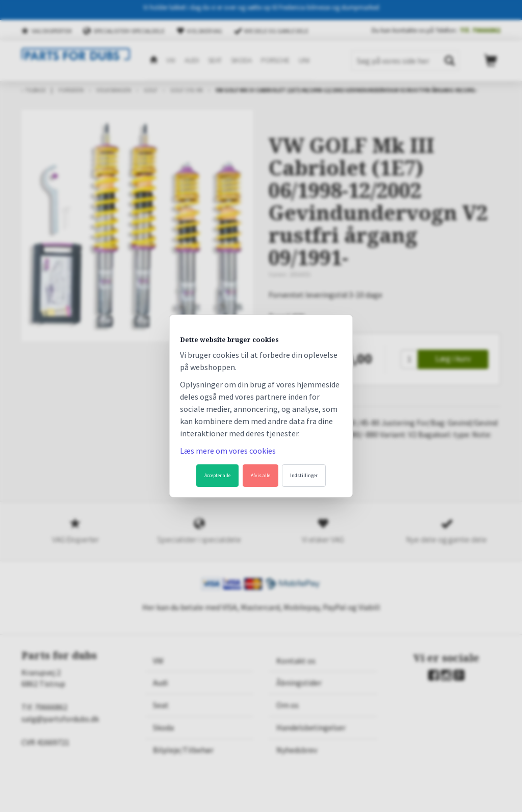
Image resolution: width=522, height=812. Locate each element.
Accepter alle (217, 475)
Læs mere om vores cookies (228, 451)
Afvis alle (260, 475)
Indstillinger (304, 475)
